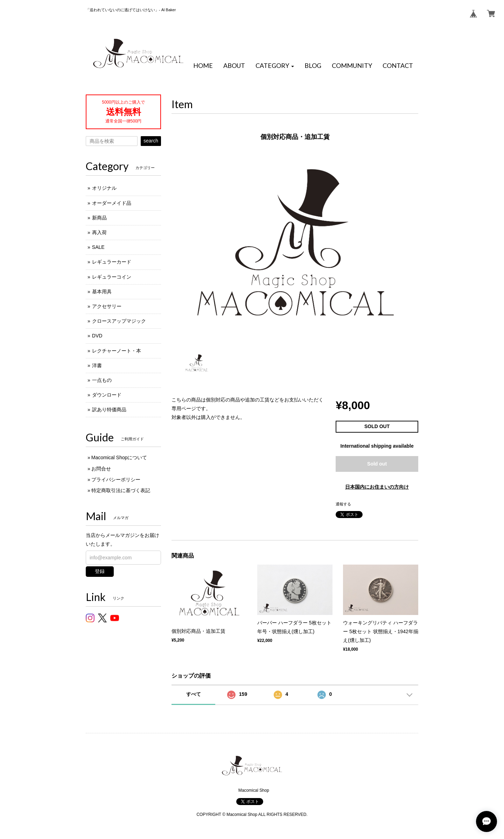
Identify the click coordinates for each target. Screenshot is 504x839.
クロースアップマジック (119, 321)
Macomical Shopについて (119, 457)
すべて (194, 694)
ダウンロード (107, 395)
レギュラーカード (112, 262)
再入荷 (99, 232)
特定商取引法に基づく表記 (121, 490)
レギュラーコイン (112, 277)
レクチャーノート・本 (117, 351)
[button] (275, 66)
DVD (97, 336)
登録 (100, 571)
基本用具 (102, 292)
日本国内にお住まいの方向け (377, 487)
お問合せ (101, 469)
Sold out (377, 464)
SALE (98, 247)
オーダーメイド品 (112, 203)
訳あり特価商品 (109, 410)
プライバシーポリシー (116, 480)
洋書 (97, 365)
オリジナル (104, 188)
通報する (343, 504)
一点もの (102, 380)
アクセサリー (107, 306)
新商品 (99, 218)
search (151, 141)
